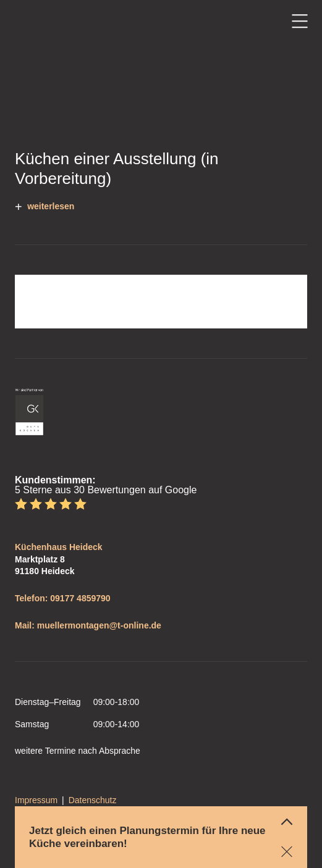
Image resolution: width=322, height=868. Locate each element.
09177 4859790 (80, 598)
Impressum (36, 800)
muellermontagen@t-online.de (99, 625)
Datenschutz (93, 800)
